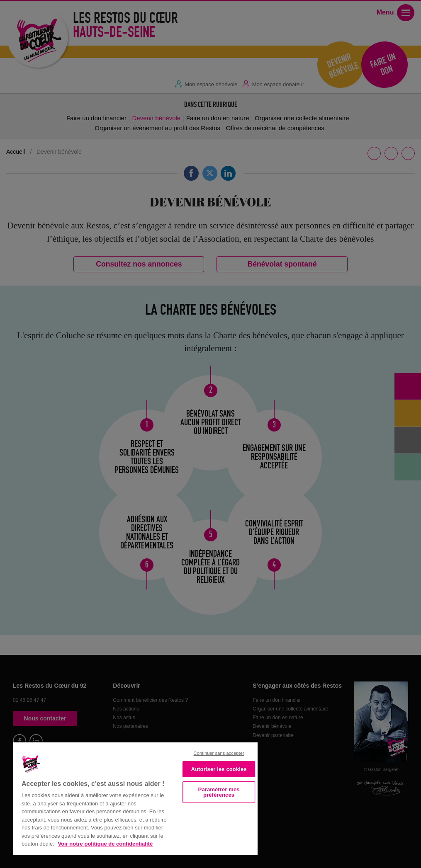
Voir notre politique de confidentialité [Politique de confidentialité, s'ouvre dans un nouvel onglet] (105, 844)
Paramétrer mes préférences (219, 792)
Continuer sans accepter (219, 753)
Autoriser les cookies (219, 769)
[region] (135, 798)
